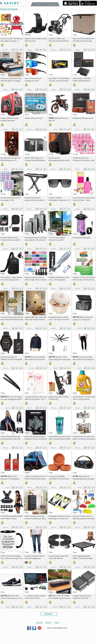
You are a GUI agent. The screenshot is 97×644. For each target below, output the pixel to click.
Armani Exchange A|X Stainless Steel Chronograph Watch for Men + (11, 359)
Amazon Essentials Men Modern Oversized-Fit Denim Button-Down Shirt (35, 359)
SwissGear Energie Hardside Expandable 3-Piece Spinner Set (36, 240)
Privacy (48, 623)
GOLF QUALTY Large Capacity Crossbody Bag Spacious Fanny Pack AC (11, 280)
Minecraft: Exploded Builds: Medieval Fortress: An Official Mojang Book (36, 439)
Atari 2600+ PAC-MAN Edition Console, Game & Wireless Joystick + (59, 81)
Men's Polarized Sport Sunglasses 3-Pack (33, 80)
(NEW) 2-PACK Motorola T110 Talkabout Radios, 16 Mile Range (10, 479)
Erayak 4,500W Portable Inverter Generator (10, 119)
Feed (57, 623)
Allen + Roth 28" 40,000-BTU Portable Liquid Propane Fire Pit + (59, 598)
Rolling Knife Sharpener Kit (83, 118)
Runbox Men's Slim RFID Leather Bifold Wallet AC (82, 80)
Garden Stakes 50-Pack (34, 118)
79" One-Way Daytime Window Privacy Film (57, 239)
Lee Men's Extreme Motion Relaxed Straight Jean (35, 557)
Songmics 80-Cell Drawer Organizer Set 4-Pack (82, 597)
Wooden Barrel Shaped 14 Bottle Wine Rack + (11, 159)
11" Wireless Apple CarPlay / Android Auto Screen (35, 597)
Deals (38, 4)
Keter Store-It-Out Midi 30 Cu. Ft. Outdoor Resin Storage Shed (83, 41)
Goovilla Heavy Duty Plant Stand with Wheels (58, 557)
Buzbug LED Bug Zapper (82, 238)
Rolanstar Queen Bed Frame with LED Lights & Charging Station (11, 81)
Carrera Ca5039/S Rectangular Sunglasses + (59, 199)
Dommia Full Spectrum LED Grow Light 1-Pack (11, 199)
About (40, 623)
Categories (49, 4)
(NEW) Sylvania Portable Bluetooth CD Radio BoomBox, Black (83, 479)
